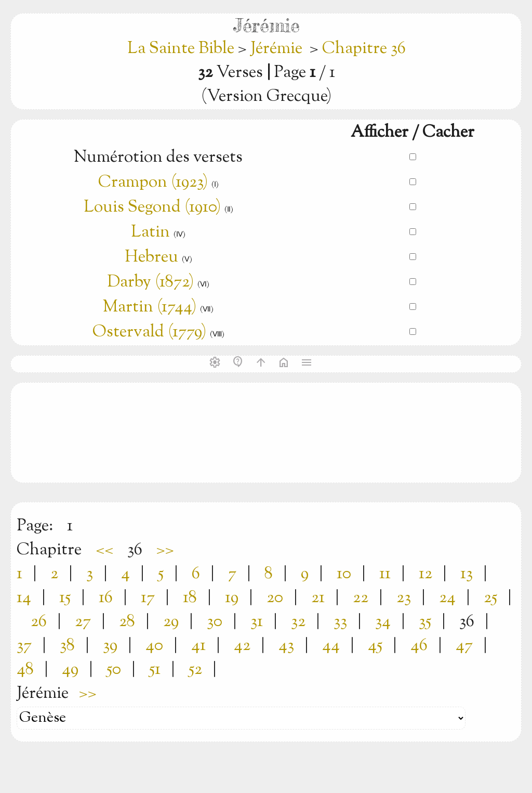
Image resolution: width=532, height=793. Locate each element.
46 (419, 646)
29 (171, 622)
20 (275, 598)
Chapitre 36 (364, 49)
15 (65, 598)
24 (447, 598)
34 (383, 622)
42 (242, 646)
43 (286, 646)
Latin (150, 232)
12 (425, 574)
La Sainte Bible (183, 49)
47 (464, 646)
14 (24, 598)
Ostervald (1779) (149, 332)
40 (154, 646)
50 (114, 670)
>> (165, 550)
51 (155, 670)
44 (331, 646)
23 (404, 598)
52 (195, 670)
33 (340, 622)
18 (190, 598)
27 (83, 622)
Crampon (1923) (153, 183)
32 (298, 622)
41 (198, 646)
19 (232, 598)
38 (67, 646)
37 (24, 646)
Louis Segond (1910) (152, 207)
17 (148, 598)
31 (257, 622)
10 (344, 574)
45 (375, 646)
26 (39, 622)
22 (361, 598)
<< (104, 550)
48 (25, 670)
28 (127, 622)
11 (385, 574)
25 (490, 598)
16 (106, 598)
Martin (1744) (150, 307)
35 (425, 622)
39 (110, 646)
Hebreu (151, 257)
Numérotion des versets (158, 158)
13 (467, 574)
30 (215, 622)
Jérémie (276, 49)
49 (70, 670)
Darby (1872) (150, 282)
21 (318, 598)
